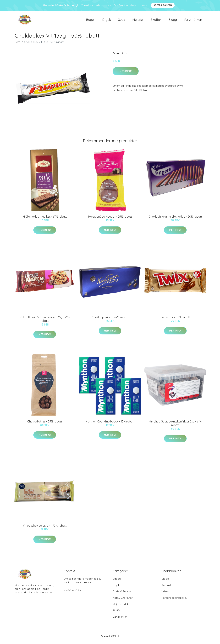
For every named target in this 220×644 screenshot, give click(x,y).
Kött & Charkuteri (123, 600)
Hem (17, 44)
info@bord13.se (73, 592)
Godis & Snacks (122, 594)
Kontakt (166, 587)
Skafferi (156, 21)
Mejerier (138, 21)
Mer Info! (126, 73)
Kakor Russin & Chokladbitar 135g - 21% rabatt (45, 321)
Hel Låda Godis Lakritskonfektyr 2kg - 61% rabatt (175, 426)
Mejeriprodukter (122, 607)
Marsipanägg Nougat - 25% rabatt (110, 219)
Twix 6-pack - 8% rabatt (175, 320)
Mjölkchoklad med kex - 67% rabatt (45, 219)
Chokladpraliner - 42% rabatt (110, 320)
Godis (122, 21)
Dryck (107, 21)
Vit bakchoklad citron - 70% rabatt (45, 528)
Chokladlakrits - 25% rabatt (45, 424)
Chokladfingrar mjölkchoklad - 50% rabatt (175, 219)
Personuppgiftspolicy (174, 600)
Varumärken (193, 21)
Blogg (173, 21)
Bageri (91, 21)
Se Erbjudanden (163, 5)
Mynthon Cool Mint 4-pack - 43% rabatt (110, 424)
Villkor (165, 594)
